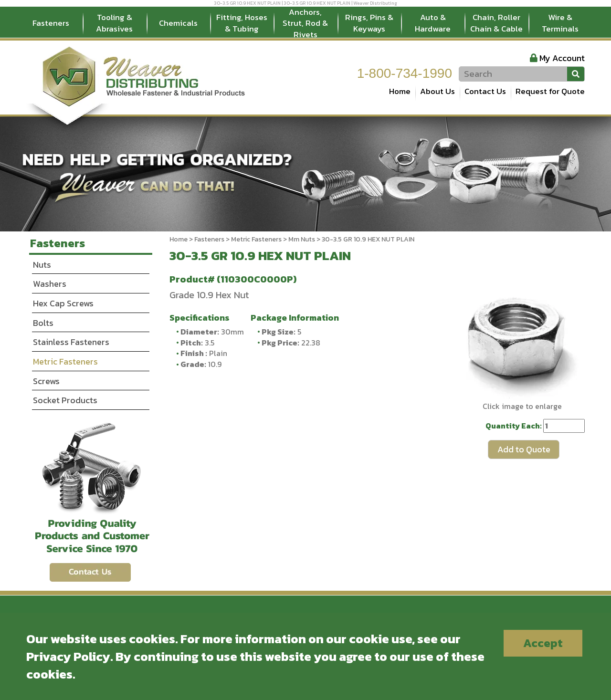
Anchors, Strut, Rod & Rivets (305, 23)
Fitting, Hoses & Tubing (242, 23)
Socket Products (65, 400)
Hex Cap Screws (63, 303)
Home (400, 91)
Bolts (43, 323)
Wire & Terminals (560, 23)
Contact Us (485, 91)
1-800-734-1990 (405, 73)
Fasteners (51, 23)
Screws (46, 381)
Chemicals (178, 23)
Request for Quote (550, 91)
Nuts (42, 265)
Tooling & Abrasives (114, 23)
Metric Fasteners (256, 239)
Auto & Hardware (433, 23)
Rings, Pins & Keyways (369, 23)
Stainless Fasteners (71, 342)
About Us (437, 91)
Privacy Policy (68, 656)
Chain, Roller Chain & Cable (496, 23)
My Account (562, 58)
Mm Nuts (302, 239)
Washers (50, 284)
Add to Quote (524, 449)
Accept (543, 643)
